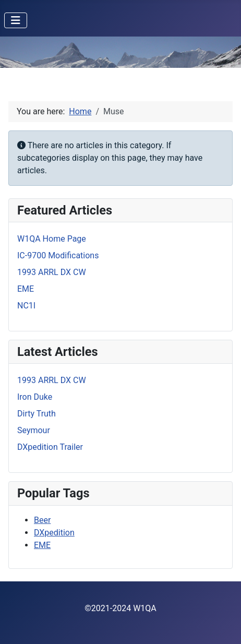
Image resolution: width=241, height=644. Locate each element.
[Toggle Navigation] (16, 20)
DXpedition (54, 533)
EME (42, 545)
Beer (42, 520)
